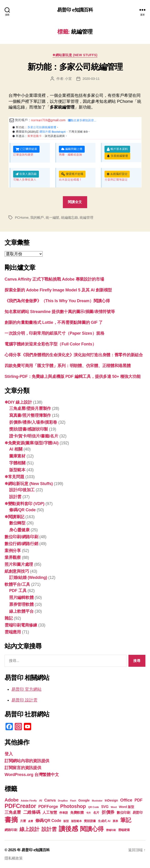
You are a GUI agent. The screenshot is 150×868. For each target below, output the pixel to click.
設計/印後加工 (22, 490)
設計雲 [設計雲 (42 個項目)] (49, 829)
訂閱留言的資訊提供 (23, 768)
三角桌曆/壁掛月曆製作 (30, 408)
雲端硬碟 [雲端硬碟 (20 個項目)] (124, 830)
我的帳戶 (37, 217)
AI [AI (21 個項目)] (40, 800)
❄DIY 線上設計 (18, 402)
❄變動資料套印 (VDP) (25, 504)
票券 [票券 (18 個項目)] (115, 821)
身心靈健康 (19, 530)
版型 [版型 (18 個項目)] (66, 821)
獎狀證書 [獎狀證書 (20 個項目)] (90, 821)
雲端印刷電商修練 (21, 625)
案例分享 (13, 551)
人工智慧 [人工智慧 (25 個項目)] (50, 812)
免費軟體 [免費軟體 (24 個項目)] (77, 812)
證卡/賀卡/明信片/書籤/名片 (34, 436)
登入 (9, 754)
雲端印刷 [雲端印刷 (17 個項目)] (111, 830)
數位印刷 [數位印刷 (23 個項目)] (124, 813)
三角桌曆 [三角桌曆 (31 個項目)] (13, 812)
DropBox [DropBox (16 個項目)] (63, 801)
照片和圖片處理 (19, 564)
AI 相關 (16, 449)
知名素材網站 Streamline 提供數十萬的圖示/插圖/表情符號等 (60, 312)
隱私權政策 (14, 858)
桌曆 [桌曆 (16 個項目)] (30, 821)
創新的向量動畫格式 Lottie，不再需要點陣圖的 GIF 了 (54, 322)
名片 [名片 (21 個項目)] (96, 813)
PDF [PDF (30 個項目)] (138, 800)
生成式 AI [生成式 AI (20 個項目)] (104, 821)
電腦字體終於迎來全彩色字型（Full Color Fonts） (50, 344)
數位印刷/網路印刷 (21, 537)
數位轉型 (17, 523)
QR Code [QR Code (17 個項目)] (93, 807)
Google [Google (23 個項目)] (84, 800)
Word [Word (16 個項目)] (114, 807)
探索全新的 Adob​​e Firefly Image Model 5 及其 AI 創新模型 (58, 290)
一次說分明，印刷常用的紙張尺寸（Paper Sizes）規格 (54, 333)
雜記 (9, 618)
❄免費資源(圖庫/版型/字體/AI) (32, 443)
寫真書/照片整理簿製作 (30, 415)
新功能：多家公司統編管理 (75, 67)
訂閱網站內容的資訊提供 (27, 761)
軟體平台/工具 (17, 584)
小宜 (68, 79)
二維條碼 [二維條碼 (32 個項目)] (32, 812)
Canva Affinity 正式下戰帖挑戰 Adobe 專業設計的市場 (54, 279)
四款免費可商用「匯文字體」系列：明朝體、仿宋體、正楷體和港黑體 (68, 366)
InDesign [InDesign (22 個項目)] (111, 800)
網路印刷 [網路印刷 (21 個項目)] (11, 830)
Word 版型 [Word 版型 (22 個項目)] (127, 807)
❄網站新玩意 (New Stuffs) (75, 55)
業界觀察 (13, 558)
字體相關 (17, 463)
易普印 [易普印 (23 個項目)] (138, 813)
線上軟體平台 (21, 611)
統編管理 (86, 217)
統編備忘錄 (69, 217)
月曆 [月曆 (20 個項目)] (23, 821)
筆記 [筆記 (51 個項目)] (126, 820)
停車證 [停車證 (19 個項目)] (64, 813)
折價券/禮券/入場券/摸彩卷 (33, 422)
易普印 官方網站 (26, 689)
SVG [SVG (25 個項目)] (105, 807)
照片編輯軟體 (21, 598)
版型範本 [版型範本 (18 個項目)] (76, 821)
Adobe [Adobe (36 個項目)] (12, 800)
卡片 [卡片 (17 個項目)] (88, 813)
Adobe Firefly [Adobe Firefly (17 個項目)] (29, 801)
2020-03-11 (91, 79)
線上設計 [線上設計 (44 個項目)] (29, 829)
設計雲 (15, 497)
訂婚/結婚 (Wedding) (28, 578)
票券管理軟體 (21, 604)
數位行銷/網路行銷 (21, 544)
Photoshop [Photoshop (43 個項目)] (73, 806)
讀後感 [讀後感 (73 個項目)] (68, 829)
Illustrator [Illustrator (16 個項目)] (97, 801)
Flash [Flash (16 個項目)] (73, 801)
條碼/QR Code (22, 510)
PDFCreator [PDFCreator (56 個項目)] (20, 806)
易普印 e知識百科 (75, 10)
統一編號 (52, 217)
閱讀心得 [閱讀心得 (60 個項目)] (92, 829)
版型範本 (17, 470)
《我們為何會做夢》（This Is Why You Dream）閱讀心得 (57, 301)
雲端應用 (13, 632)
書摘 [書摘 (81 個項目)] (11, 820)
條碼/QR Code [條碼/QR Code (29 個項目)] (48, 821)
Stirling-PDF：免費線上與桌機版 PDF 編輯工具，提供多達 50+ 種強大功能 (72, 377)
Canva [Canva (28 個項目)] (50, 800)
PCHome (22, 217)
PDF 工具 (18, 591)
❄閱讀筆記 (14, 517)
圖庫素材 (17, 456)
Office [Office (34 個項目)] (126, 800)
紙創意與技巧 (17, 571)
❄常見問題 (14, 477)
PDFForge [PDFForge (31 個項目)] (48, 806)
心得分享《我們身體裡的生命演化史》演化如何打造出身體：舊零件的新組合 (74, 355)
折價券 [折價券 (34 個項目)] (108, 812)
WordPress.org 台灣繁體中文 (32, 775)
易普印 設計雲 (24, 700)
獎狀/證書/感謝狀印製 (29, 429)
